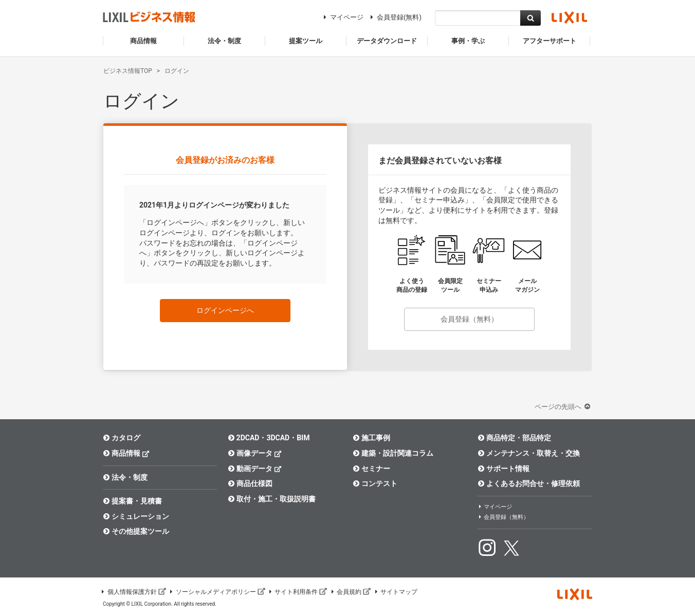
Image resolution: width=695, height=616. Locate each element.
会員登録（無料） (469, 319)
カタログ (122, 438)
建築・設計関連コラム (393, 453)
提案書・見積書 (132, 501)
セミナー (371, 469)
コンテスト (375, 483)
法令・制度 (125, 477)
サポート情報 (504, 469)
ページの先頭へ (563, 407)
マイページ (342, 17)
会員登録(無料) (395, 17)
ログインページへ (225, 310)
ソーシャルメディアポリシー (217, 592)
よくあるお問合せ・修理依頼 (529, 483)
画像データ (255, 453)
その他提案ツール (136, 531)
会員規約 (350, 592)
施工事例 (371, 438)
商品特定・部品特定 (514, 438)
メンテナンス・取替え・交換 (529, 453)
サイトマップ (395, 592)
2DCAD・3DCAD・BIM (269, 438)
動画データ (255, 468)
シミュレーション (136, 516)
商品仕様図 (250, 483)
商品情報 (126, 453)
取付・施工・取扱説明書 (272, 499)
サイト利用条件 (298, 592)
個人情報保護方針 (133, 592)
